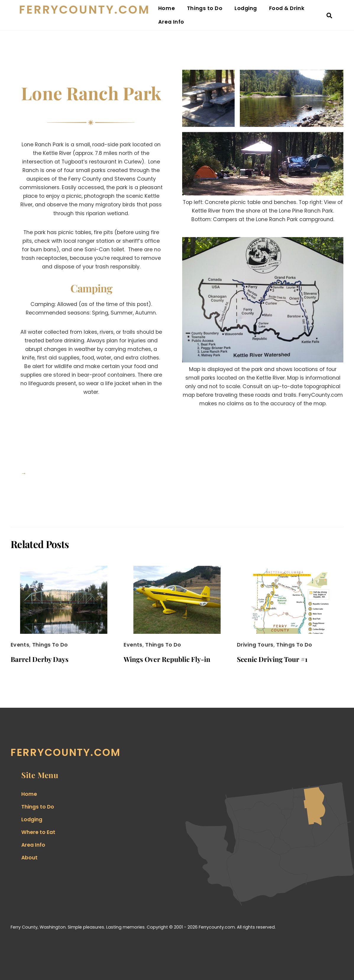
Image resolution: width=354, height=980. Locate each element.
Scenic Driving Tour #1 (272, 659)
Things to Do (205, 8)
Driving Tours (255, 645)
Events (20, 645)
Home (167, 8)
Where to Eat (38, 832)
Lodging (246, 8)
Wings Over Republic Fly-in (167, 659)
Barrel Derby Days (40, 659)
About (29, 858)
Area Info (171, 22)
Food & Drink (287, 8)
